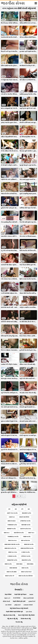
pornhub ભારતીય (12, 525)
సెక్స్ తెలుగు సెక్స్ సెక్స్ (13, 619)
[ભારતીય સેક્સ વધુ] (36, 3)
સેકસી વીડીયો (17, 598)
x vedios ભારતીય (12, 556)
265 (16, 509)
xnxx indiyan (13, 568)
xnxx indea (30, 564)
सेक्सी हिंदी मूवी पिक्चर (21, 594)
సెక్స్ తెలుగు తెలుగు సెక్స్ (9, 615)
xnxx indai (19, 564)
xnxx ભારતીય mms (12, 572)
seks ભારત (7, 533)
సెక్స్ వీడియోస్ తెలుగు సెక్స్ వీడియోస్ (19, 608)
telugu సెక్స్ (19, 622)
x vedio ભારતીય (26, 552)
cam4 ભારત (12, 517)
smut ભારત (31, 533)
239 (9, 509)
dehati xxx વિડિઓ (24, 517)
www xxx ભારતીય (29, 544)
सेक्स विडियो (8, 594)
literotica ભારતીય (25, 521)
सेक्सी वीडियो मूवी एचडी (19, 601)
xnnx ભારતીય (8, 564)
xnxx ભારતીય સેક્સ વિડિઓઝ (26, 576)
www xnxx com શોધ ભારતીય (12, 544)
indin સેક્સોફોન (12, 521)
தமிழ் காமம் (18, 605)
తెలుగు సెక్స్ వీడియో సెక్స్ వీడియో (26, 615)
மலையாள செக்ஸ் (28, 605)
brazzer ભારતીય (27, 513)
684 (29, 509)
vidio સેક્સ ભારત (12, 541)
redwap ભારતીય (11, 529)
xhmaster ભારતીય (12, 560)
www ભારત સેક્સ (13, 552)
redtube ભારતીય (26, 525)
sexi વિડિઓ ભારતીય (19, 533)
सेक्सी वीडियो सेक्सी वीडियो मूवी (14, 612)
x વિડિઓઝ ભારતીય (26, 556)
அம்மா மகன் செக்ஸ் (29, 598)
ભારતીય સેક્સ (14, 638)
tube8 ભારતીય (27, 537)
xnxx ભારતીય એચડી (26, 572)
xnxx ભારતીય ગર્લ (10, 576)
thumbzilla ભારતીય (13, 537)
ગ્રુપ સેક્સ (29, 612)
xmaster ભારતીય (26, 560)
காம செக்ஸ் (8, 605)
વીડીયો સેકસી (6, 601)
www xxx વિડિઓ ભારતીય (27, 548)
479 (22, 509)
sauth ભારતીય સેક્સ (25, 529)
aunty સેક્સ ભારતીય (12, 513)
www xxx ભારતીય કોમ (10, 548)
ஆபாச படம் (7, 598)
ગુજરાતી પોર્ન (32, 601)
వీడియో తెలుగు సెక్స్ (26, 619)
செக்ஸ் (31, 594)
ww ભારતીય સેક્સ (26, 541)
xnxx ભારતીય (25, 568)
